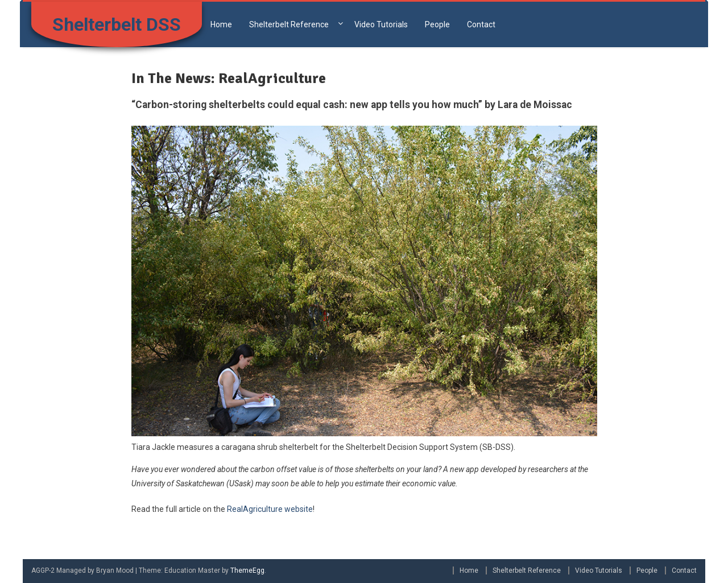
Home (221, 24)
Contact (481, 24)
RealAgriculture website (270, 509)
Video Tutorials (381, 24)
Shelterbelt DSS (117, 24)
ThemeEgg (247, 570)
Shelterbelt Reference (289, 24)
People (437, 24)
